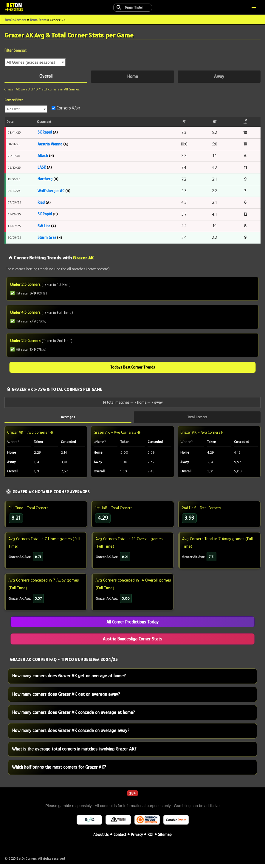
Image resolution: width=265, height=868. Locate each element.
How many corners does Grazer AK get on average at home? (69, 680)
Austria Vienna (50, 144)
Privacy (137, 839)
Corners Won (66, 108)
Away (219, 76)
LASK (42, 168)
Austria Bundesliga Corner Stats (133, 642)
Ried (41, 203)
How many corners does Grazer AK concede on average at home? (73, 716)
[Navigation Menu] (254, 7)
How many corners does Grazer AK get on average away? (66, 698)
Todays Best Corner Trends (133, 369)
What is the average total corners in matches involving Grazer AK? (74, 753)
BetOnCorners (15, 20)
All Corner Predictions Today (133, 625)
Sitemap (165, 839)
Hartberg (45, 179)
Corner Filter (14, 100)
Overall (46, 76)
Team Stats (38, 20)
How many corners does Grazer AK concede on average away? (71, 734)
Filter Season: (16, 50)
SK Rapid (45, 132)
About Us (101, 839)
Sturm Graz (47, 238)
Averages (68, 419)
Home (132, 76)
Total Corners (197, 419)
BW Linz (44, 227)
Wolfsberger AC (51, 191)
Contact (120, 839)
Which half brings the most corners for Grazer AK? (59, 771)
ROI (150, 839)
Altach (43, 156)
